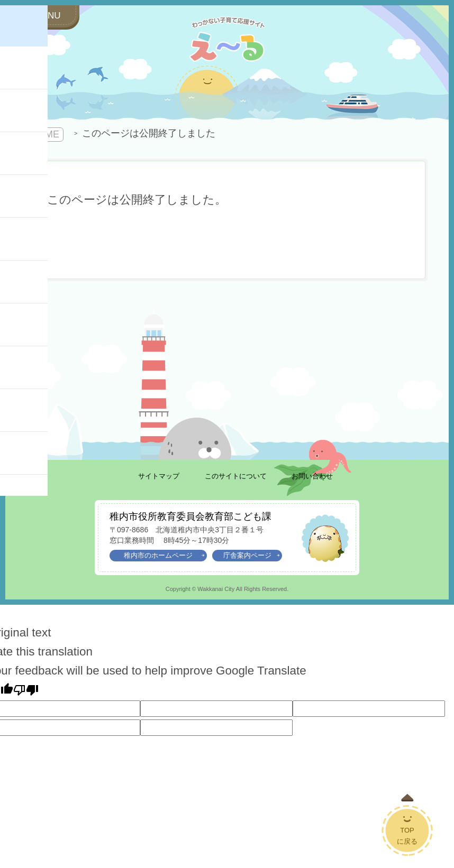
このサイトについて (236, 476)
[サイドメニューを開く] (42, 16)
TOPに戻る (407, 836)
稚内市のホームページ (164, 556)
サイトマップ (159, 476)
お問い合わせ (312, 476)
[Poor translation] (26, 690)
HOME (45, 134)
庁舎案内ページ (252, 556)
